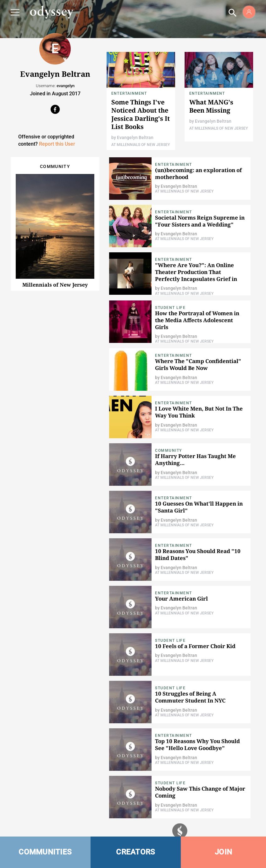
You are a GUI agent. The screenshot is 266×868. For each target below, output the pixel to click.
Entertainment (129, 93)
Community (169, 451)
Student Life (170, 308)
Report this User (57, 144)
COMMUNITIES (45, 852)
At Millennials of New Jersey (141, 145)
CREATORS (136, 852)
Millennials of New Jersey (55, 285)
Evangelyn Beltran (135, 137)
